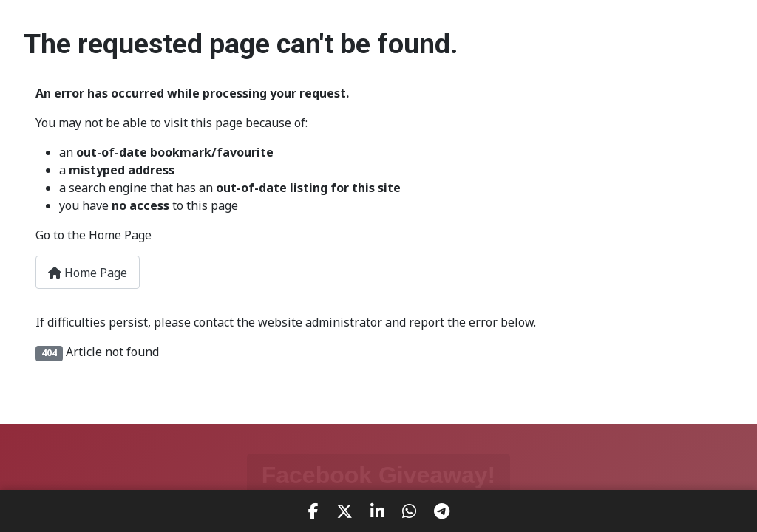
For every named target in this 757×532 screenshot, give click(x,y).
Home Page (88, 273)
